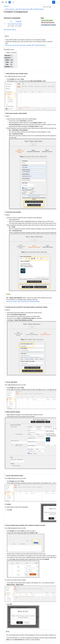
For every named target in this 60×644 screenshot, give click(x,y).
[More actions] (54, 7)
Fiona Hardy (11, 24)
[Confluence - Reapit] (10, 2)
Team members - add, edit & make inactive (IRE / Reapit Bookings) (24, 9)
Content (6, 6)
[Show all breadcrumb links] (10, 6)
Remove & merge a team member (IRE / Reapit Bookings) (23, 301)
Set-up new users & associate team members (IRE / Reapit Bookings (26, 45)
